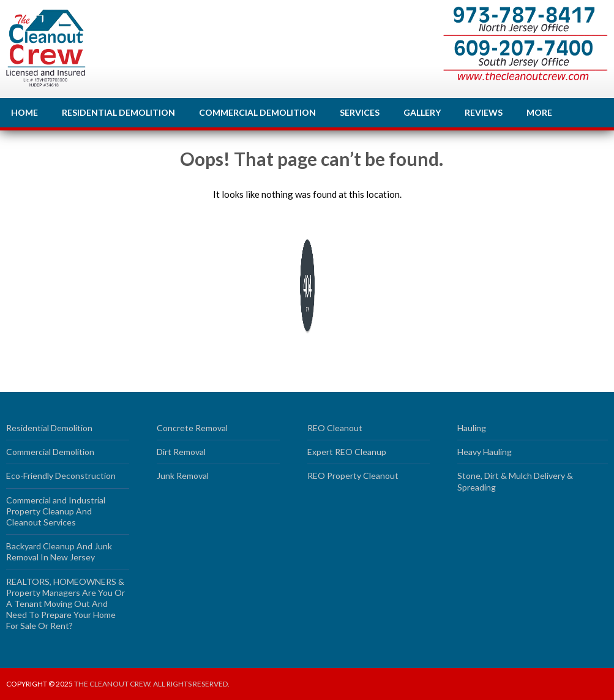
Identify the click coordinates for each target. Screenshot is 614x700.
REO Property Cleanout (353, 476)
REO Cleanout (335, 428)
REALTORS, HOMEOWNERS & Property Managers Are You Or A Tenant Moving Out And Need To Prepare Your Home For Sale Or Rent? (66, 604)
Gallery (422, 112)
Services (360, 112)
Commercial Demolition (257, 112)
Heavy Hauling (485, 452)
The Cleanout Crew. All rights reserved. (152, 684)
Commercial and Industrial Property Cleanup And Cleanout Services (56, 511)
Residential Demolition (118, 112)
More (539, 112)
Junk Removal (183, 476)
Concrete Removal (192, 428)
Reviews (484, 112)
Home (24, 112)
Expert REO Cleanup (347, 452)
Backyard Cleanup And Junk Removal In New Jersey (59, 551)
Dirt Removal (181, 452)
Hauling (472, 428)
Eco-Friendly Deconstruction (61, 476)
